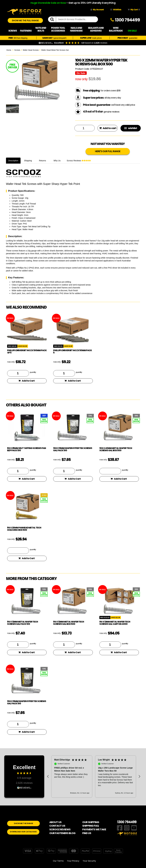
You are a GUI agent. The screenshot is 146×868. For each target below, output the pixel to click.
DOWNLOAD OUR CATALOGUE (23, 832)
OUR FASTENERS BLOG (62, 833)
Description (13, 161)
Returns (43, 161)
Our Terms (58, 861)
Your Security (89, 861)
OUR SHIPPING (91, 822)
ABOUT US (55, 822)
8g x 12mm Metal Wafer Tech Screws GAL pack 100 (23, 623)
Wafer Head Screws (31, 50)
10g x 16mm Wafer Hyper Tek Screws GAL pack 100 (73, 449)
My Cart (133, 10)
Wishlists (116, 9)
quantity (33, 372)
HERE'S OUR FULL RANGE (108, 151)
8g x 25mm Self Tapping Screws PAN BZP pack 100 (27, 449)
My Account (97, 9)
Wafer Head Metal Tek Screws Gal (55, 50)
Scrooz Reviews (79, 161)
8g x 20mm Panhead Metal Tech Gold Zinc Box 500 (24, 529)
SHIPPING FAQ (91, 826)
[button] (48, 777)
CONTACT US (57, 826)
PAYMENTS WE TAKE (94, 829)
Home (9, 50)
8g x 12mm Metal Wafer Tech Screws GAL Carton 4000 (115, 623)
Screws (17, 50)
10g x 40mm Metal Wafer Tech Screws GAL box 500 (116, 449)
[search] (53, 19)
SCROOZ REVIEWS (60, 829)
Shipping (28, 161)
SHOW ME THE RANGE (23, 823)
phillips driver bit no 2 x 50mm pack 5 (73, 352)
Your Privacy (73, 861)
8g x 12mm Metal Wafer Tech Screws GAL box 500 (69, 623)
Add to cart (108, 128)
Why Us (57, 161)
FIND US (87, 833)
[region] (94, 777)
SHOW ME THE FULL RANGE (25, 20)
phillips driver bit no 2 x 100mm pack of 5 (27, 352)
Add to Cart (27, 381)
